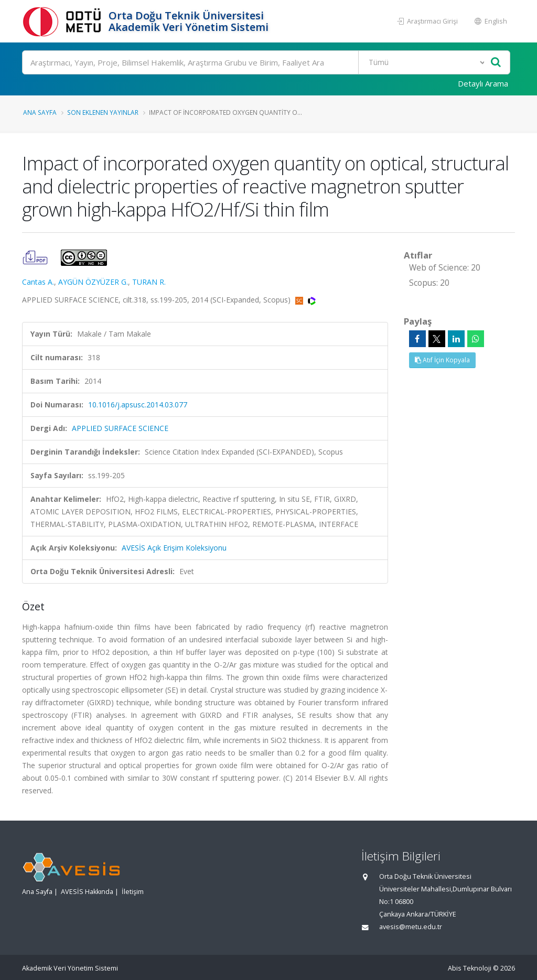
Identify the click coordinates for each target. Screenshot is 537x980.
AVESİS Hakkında (87, 892)
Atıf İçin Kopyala (442, 360)
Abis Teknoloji (470, 968)
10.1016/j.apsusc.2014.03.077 (138, 405)
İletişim (133, 892)
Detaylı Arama (483, 83)
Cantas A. (38, 282)
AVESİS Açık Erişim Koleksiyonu (174, 548)
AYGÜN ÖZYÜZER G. (93, 282)
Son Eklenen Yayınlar (103, 112)
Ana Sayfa (40, 112)
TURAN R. (149, 282)
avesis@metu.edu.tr (411, 927)
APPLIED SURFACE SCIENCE (120, 428)
